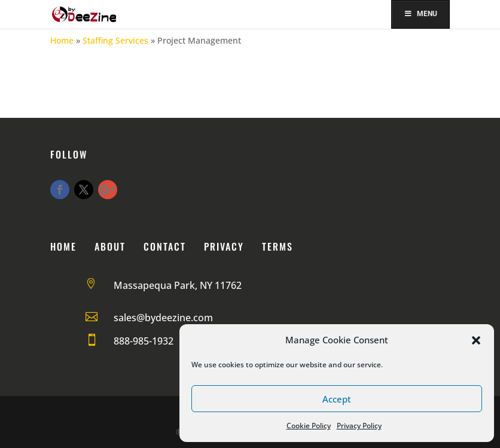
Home (62, 40)
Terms (278, 246)
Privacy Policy (359, 426)
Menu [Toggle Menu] (421, 14)
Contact (165, 246)
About (110, 246)
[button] (476, 340)
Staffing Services (115, 40)
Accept (337, 399)
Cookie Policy (309, 426)
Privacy (224, 246)
